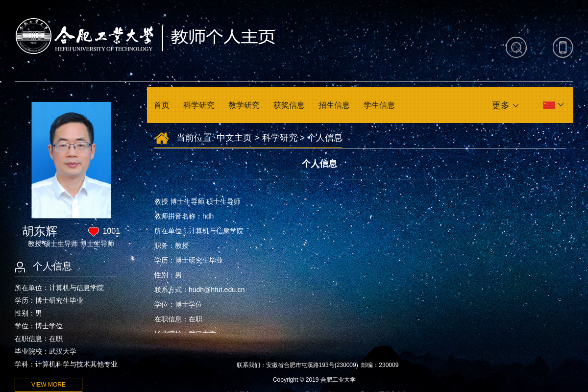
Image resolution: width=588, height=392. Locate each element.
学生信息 (379, 105)
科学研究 (199, 105)
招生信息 (334, 105)
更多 (501, 105)
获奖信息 (289, 105)
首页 (162, 105)
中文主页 (234, 138)
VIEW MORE (49, 385)
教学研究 (244, 105)
